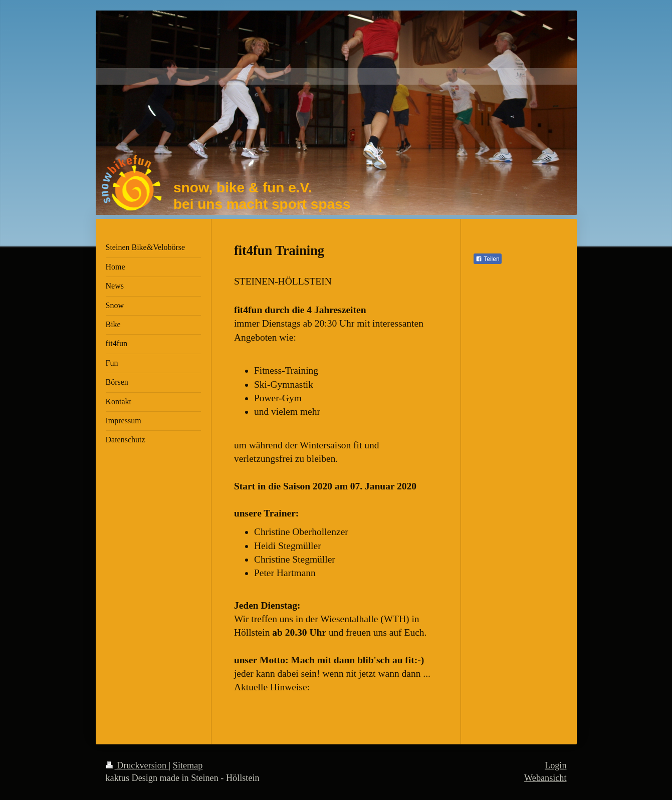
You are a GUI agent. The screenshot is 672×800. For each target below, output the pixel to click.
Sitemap (188, 765)
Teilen (487, 259)
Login (555, 765)
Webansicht (545, 778)
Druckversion (137, 765)
